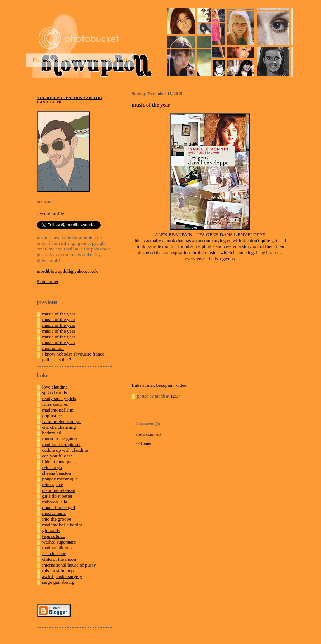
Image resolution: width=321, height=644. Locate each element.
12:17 (175, 396)
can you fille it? (57, 456)
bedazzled (52, 433)
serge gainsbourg (58, 582)
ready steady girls (59, 398)
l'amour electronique (62, 421)
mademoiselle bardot (62, 525)
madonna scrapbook (62, 444)
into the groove (57, 519)
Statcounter (48, 281)
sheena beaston (57, 473)
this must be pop (58, 571)
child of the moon (59, 559)
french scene (54, 553)
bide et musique (57, 462)
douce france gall (59, 507)
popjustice (52, 416)
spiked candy (55, 393)
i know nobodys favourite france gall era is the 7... (73, 357)
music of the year (59, 314)
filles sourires (55, 404)
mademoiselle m (58, 410)
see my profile (51, 214)
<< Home (143, 443)
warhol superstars (59, 542)
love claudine (55, 387)
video (181, 385)
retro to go (52, 467)
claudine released (59, 490)
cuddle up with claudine (65, 450)
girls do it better (58, 496)
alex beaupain (160, 385)
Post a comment (148, 434)
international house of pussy (69, 565)
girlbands (51, 530)
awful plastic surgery (62, 576)
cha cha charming (59, 427)
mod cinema (54, 513)
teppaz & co (54, 536)
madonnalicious (57, 548)
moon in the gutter (60, 439)
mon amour (53, 348)
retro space (53, 485)
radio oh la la (55, 502)
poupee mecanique (60, 479)
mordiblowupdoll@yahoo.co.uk (67, 271)
